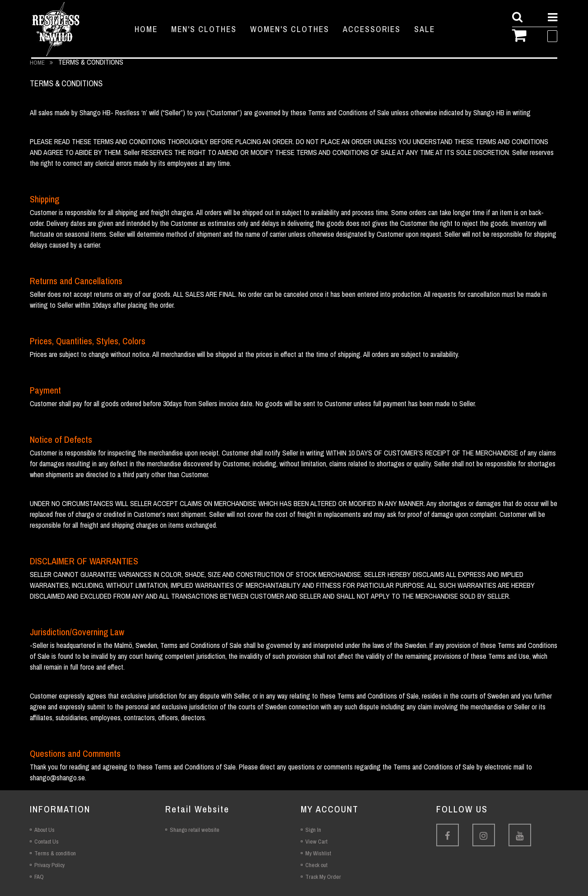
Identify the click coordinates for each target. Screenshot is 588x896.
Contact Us (47, 842)
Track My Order (323, 877)
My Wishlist (318, 853)
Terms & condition (55, 853)
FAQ (39, 877)
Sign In (313, 830)
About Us (44, 830)
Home (38, 63)
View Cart (316, 842)
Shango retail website (195, 830)
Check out (316, 865)
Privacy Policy (49, 865)
